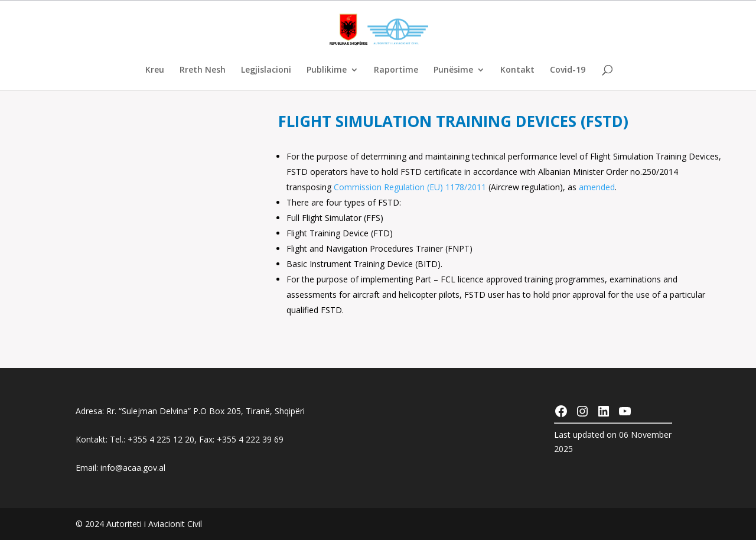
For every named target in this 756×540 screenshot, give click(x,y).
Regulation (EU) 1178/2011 (435, 187)
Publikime (327, 70)
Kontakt (517, 70)
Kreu (155, 70)
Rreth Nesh (203, 70)
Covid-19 (568, 70)
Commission (359, 187)
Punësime (453, 70)
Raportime (396, 70)
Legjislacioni (266, 70)
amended (597, 187)
